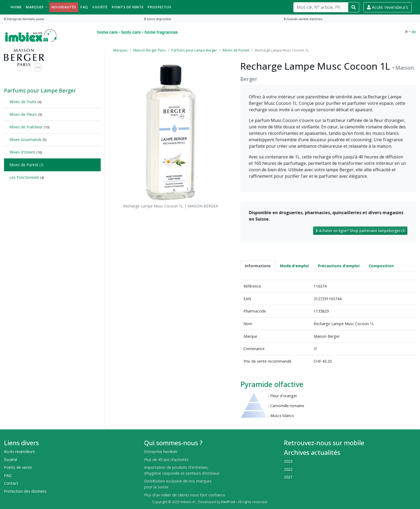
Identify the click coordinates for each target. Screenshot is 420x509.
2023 (288, 461)
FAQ (84, 7)
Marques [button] (35, 7)
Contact (11, 483)
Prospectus (159, 7)
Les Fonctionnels (24, 177)
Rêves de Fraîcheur (26, 127)
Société (100, 7)
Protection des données (25, 491)
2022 (288, 469)
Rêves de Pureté (24, 165)
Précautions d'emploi (339, 266)
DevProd (228, 502)
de (414, 32)
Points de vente (128, 7)
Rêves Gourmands (25, 140)
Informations (258, 266)
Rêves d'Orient (22, 152)
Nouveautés (64, 7)
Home (16, 7)
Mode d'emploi (294, 266)
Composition (381, 266)
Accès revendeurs (388, 7)
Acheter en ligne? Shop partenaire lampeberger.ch (360, 231)
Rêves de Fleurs (23, 114)
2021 (288, 477)
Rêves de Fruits (23, 102)
